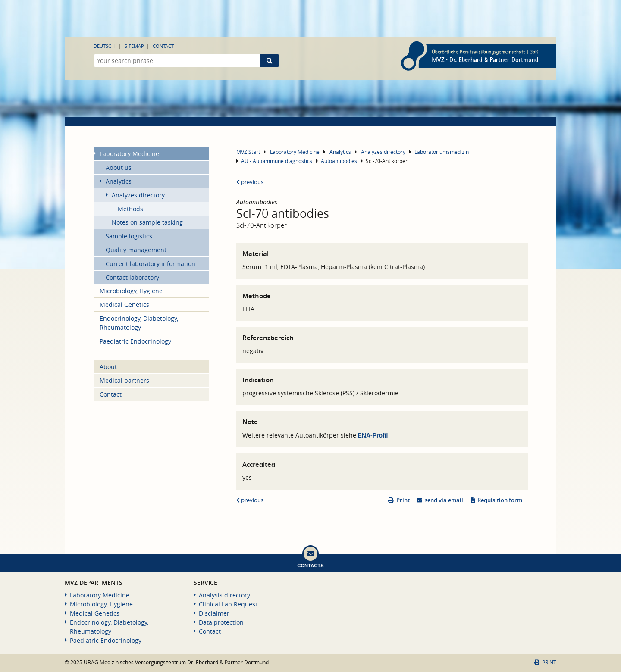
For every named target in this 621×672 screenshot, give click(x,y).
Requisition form (500, 500)
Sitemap (134, 46)
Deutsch (104, 46)
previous (250, 182)
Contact (163, 46)
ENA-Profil (373, 435)
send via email (444, 500)
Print (403, 500)
